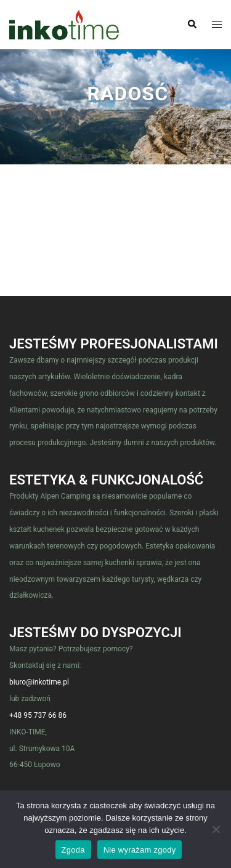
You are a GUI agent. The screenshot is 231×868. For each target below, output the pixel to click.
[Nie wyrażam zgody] (216, 829)
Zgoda (73, 850)
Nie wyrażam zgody (140, 850)
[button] (192, 25)
